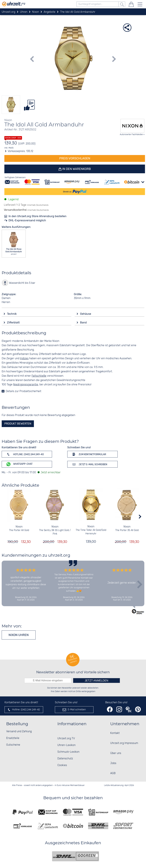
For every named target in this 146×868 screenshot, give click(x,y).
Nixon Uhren (19, 635)
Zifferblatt (14, 323)
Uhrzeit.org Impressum (124, 743)
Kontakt (115, 733)
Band (84, 323)
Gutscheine (13, 745)
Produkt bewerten (18, 424)
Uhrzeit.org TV (66, 739)
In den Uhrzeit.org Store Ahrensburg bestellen (38, 216)
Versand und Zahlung (19, 731)
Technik (12, 314)
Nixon (19, 527)
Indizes (24, 358)
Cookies (62, 765)
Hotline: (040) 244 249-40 (25, 454)
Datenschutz (65, 759)
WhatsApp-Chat (19, 464)
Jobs (113, 763)
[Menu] (140, 5)
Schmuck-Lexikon (68, 752)
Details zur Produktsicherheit (23, 391)
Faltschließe (39, 376)
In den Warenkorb (76, 169)
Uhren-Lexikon (66, 745)
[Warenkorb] (131, 5)
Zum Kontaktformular (89, 454)
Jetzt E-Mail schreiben (89, 464)
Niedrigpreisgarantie (26, 385)
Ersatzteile (13, 738)
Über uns (116, 753)
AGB (113, 773)
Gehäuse (86, 314)
